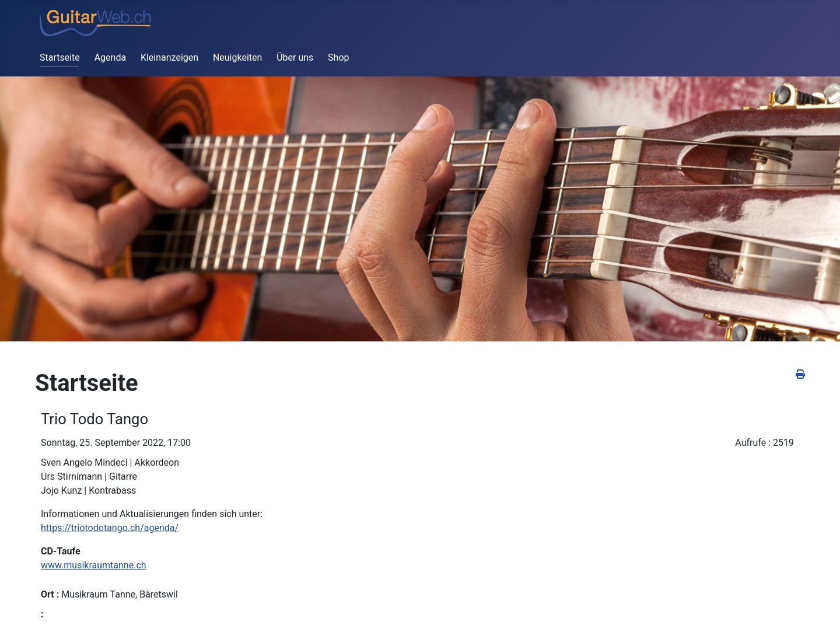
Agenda (110, 57)
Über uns (295, 57)
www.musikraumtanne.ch (94, 565)
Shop (338, 57)
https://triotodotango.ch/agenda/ (110, 528)
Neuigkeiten (237, 57)
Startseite (60, 57)
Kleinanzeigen (169, 57)
